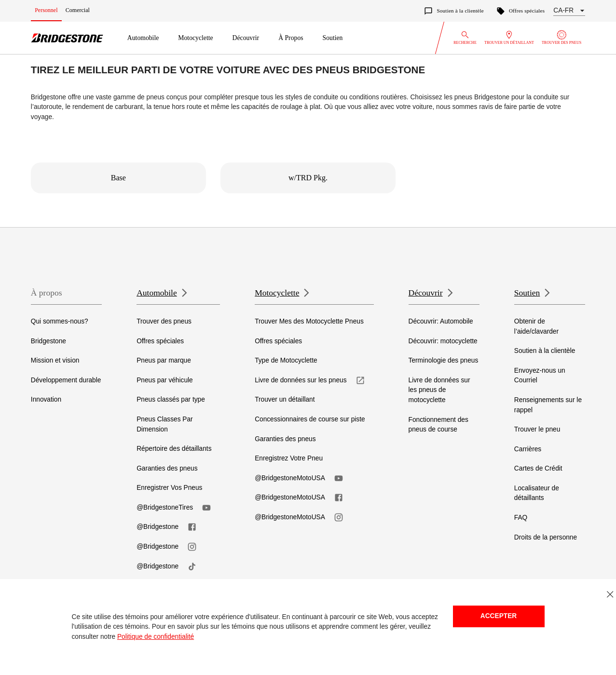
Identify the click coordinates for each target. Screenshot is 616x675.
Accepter (499, 616)
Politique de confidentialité (156, 637)
